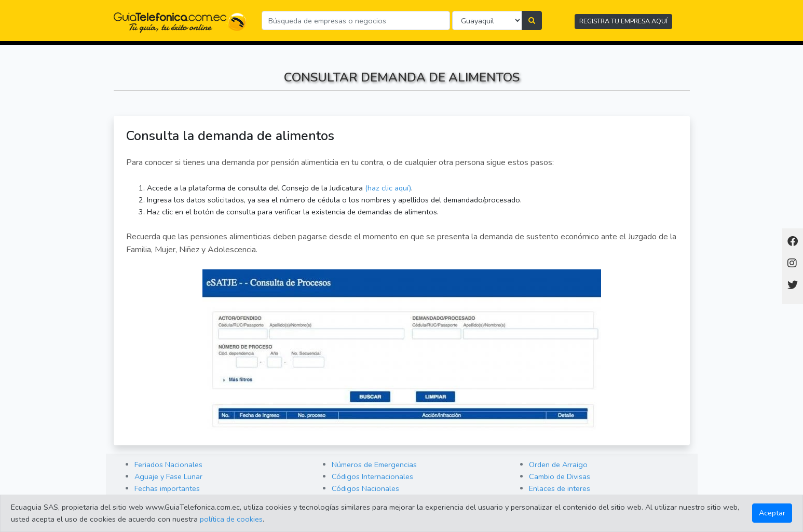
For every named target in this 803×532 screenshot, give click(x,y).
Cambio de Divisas (560, 476)
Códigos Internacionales (372, 476)
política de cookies (231, 519)
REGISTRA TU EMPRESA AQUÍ (623, 21)
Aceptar (772, 513)
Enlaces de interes (560, 488)
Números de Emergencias (374, 465)
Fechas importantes (167, 488)
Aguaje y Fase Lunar (168, 476)
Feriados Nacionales (168, 465)
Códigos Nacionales (365, 488)
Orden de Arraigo (558, 465)
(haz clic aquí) (388, 188)
